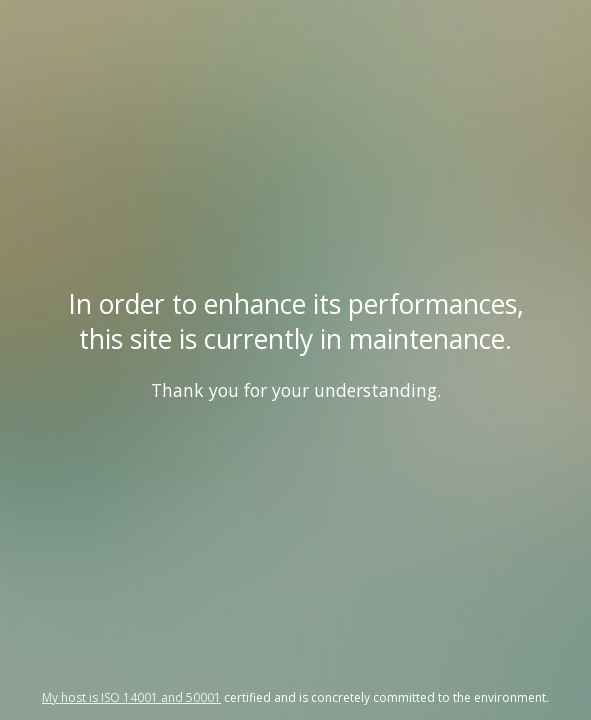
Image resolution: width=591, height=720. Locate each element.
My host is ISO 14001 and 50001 (131, 697)
